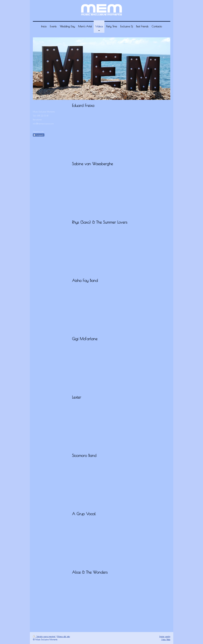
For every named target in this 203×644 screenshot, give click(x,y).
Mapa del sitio (63, 636)
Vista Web (166, 639)
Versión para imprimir (44, 636)
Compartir (39, 135)
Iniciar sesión (165, 636)
